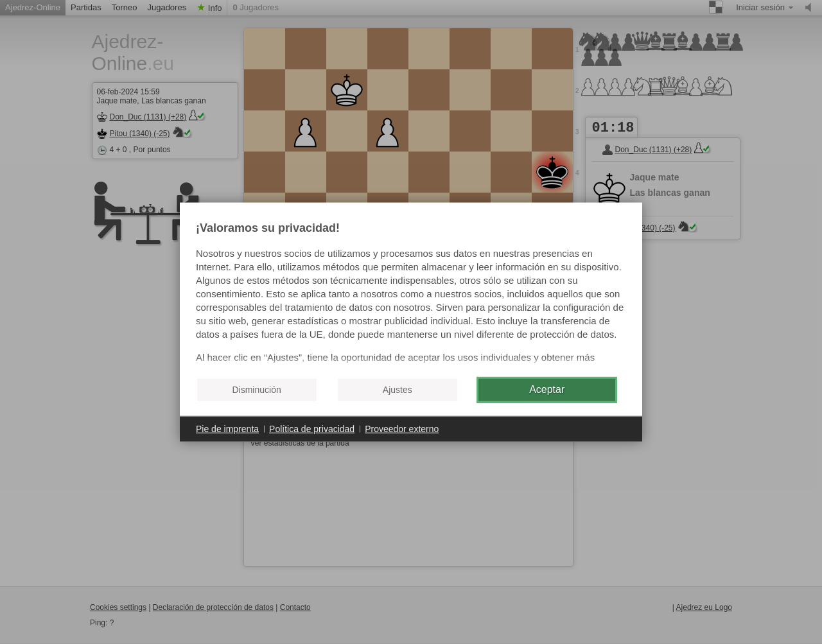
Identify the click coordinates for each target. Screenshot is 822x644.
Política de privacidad (312, 428)
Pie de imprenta (227, 428)
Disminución (256, 390)
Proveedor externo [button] (402, 428)
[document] (411, 294)
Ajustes (398, 390)
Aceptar (547, 389)
